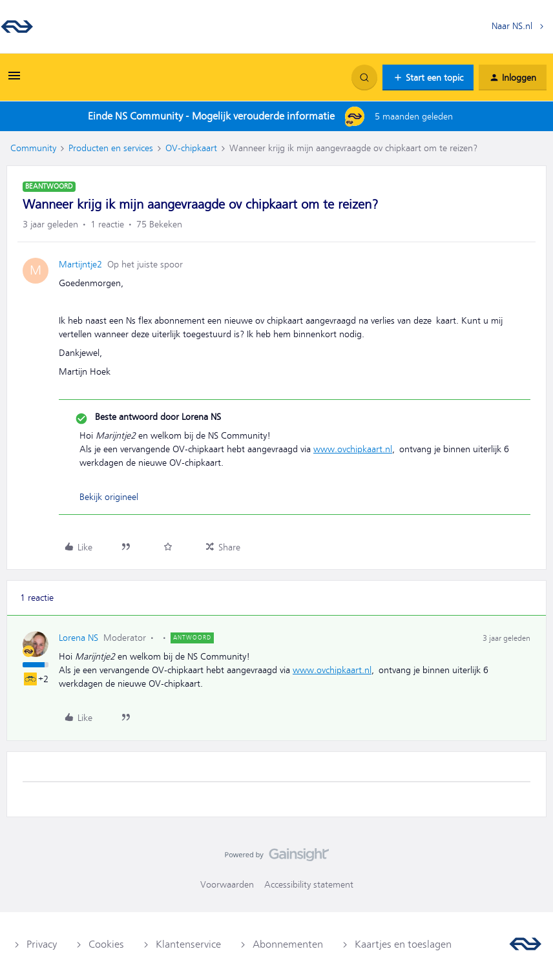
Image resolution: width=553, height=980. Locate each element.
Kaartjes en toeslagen (403, 944)
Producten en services (111, 148)
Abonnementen (288, 944)
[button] (14, 80)
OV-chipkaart (191, 148)
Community (33, 148)
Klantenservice (188, 944)
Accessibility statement (309, 884)
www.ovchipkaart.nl (353, 449)
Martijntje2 (80, 264)
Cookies (106, 944)
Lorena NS (78, 638)
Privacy (42, 944)
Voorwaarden (227, 884)
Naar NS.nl (512, 26)
